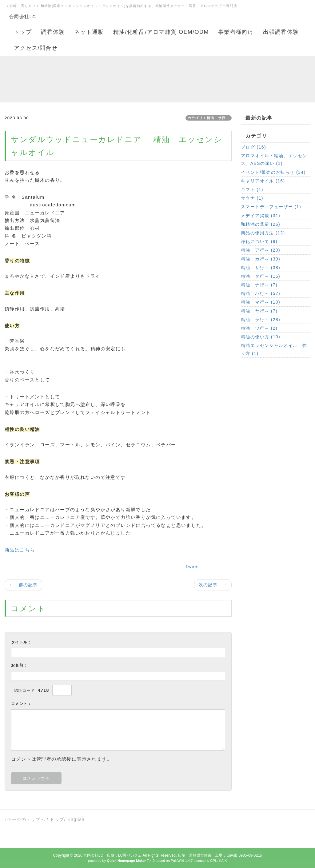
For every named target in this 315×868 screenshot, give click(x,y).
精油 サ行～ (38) (261, 268)
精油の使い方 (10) (261, 337)
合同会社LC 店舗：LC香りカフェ (112, 855)
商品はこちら (20, 550)
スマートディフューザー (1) (271, 207)
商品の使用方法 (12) (263, 233)
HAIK (223, 861)
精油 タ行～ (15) (261, 276)
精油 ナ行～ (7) (259, 285)
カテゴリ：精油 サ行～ (209, 118)
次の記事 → (213, 585)
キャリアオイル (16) (263, 181)
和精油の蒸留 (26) (261, 224)
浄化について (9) (259, 241)
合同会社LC (23, 16)
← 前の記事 (23, 585)
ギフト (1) (252, 189)
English (76, 819)
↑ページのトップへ (25, 819)
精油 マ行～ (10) (261, 302)
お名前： (19, 665)
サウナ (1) (252, 198)
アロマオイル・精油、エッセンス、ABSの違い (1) (274, 159)
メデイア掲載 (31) (261, 216)
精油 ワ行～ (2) (259, 328)
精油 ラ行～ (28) (261, 320)
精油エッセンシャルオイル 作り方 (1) (274, 349)
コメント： (21, 704)
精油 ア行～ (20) (261, 250)
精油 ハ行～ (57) (261, 293)
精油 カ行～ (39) (261, 259)
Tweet (192, 567)
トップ (57, 819)
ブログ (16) (253, 147)
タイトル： (21, 642)
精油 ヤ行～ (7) (259, 311)
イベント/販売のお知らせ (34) (273, 172)
